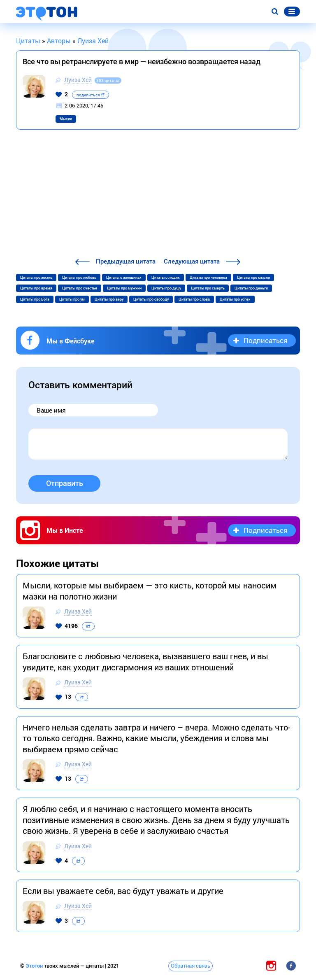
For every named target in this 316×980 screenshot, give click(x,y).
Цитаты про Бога (35, 299)
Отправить (65, 483)
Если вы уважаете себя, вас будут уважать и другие (123, 891)
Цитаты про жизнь (36, 278)
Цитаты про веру (109, 299)
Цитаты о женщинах (124, 278)
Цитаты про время (36, 288)
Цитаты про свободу (151, 299)
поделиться (91, 95)
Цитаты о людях (166, 278)
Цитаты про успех (235, 299)
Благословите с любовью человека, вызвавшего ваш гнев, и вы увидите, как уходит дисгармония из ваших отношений (145, 661)
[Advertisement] (158, 195)
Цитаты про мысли (253, 278)
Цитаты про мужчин (124, 288)
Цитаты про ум (72, 299)
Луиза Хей (78, 80)
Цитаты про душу (166, 288)
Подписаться (266, 340)
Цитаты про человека (208, 278)
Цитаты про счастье (80, 288)
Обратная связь (191, 966)
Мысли (66, 119)
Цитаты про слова (194, 299)
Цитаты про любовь (79, 278)
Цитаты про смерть (208, 288)
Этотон (35, 966)
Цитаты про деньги (251, 288)
